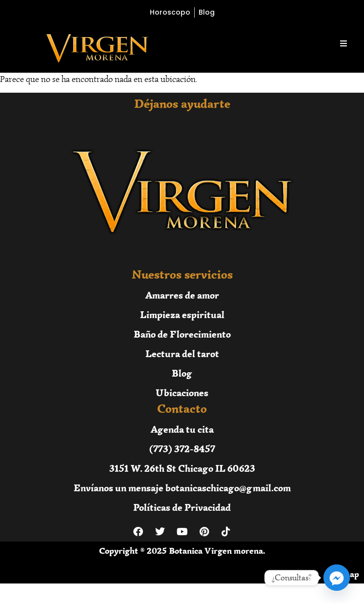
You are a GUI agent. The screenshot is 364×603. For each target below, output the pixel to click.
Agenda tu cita (182, 429)
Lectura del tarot (182, 353)
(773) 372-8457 (182, 449)
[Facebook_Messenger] (337, 578)
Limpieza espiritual (182, 314)
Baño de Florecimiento (182, 334)
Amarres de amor (182, 295)
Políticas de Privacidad (182, 507)
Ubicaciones (182, 392)
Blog (182, 373)
